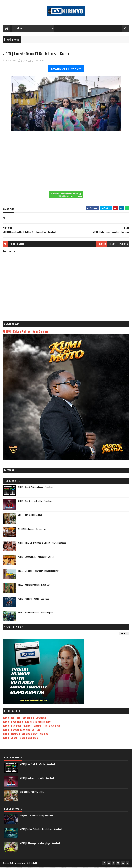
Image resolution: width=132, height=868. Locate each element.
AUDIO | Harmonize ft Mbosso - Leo (21, 730)
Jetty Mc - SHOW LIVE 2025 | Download (36, 816)
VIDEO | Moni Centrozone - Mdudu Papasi (35, 613)
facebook (123, 244)
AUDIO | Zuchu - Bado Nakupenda (20, 738)
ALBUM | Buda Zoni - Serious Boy (32, 529)
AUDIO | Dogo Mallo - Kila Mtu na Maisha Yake (27, 722)
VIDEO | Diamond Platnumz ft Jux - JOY (34, 585)
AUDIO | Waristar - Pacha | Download (34, 599)
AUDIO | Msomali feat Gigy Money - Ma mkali (26, 734)
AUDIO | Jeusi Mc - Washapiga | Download (24, 718)
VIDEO (42, 61)
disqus (112, 244)
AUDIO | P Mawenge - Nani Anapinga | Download (40, 844)
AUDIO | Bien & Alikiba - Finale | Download (36, 488)
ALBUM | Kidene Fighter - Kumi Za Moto (26, 332)
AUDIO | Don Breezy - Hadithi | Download (35, 502)
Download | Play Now (66, 69)
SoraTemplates (19, 863)
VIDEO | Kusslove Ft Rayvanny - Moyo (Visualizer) (39, 571)
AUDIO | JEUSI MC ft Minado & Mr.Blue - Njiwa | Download (42, 543)
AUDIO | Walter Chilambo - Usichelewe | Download (41, 830)
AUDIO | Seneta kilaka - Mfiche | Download (36, 557)
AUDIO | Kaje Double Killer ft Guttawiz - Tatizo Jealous (31, 726)
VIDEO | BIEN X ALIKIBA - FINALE (31, 516)
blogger (102, 244)
